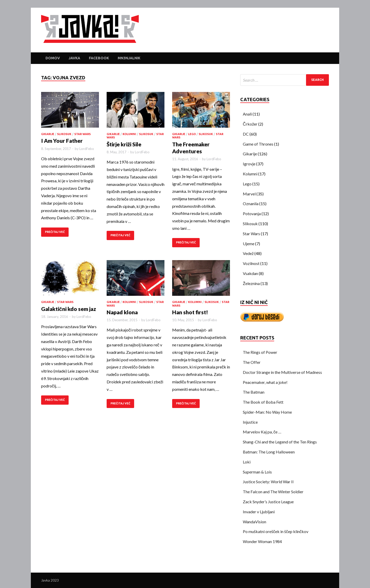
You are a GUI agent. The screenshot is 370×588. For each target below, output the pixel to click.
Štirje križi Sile (124, 144)
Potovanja (252, 214)
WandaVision (255, 522)
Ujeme (249, 244)
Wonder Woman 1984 (262, 541)
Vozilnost (251, 263)
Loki (247, 462)
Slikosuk (64, 134)
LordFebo (87, 149)
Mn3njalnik (129, 58)
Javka (74, 58)
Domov (53, 58)
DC (246, 134)
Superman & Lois (257, 472)
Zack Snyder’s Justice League (268, 502)
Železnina (251, 283)
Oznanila (251, 203)
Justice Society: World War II (268, 482)
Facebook (99, 58)
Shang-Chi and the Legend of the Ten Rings (280, 442)
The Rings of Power (260, 352)
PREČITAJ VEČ (55, 232)
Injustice (250, 422)
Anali (247, 114)
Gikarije (48, 134)
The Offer (252, 362)
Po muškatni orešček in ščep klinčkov (276, 531)
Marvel (249, 194)
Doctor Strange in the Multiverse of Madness (282, 372)
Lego (192, 134)
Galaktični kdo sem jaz (69, 309)
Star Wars (82, 134)
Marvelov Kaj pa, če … (262, 432)
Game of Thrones (258, 144)
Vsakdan (250, 273)
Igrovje (249, 164)
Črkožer (250, 124)
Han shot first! (190, 312)
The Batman (254, 392)
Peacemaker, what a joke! (265, 382)
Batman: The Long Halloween (269, 452)
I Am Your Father (62, 141)
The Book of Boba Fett (263, 402)
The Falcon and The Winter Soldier (273, 492)
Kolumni (129, 134)
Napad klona (122, 312)
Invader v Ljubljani (259, 512)
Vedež (248, 253)
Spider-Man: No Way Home (267, 412)
